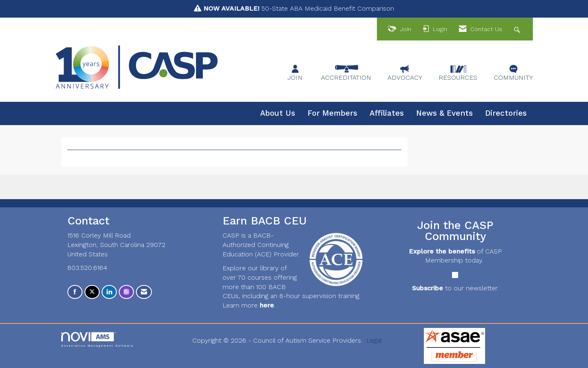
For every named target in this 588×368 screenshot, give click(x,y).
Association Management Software (98, 340)
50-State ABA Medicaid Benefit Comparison (299, 8)
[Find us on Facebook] (75, 292)
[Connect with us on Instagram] (126, 292)
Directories (506, 113)
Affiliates (387, 113)
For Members (332, 113)
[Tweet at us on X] (92, 292)
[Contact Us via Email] (144, 292)
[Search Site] (518, 29)
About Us (278, 113)
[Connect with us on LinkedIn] (109, 292)
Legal (374, 340)
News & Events (444, 113)
